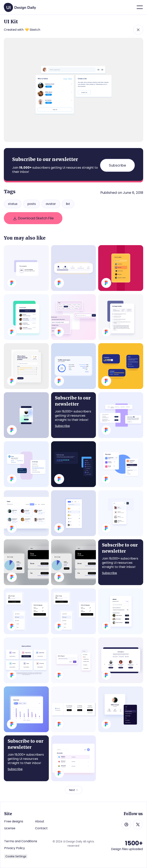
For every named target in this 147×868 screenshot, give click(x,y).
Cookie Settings (16, 856)
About (40, 821)
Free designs (14, 821)
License (10, 828)
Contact (41, 828)
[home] (20, 6)
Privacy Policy (15, 848)
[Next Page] (74, 790)
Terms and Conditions (21, 841)
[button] (140, 7)
